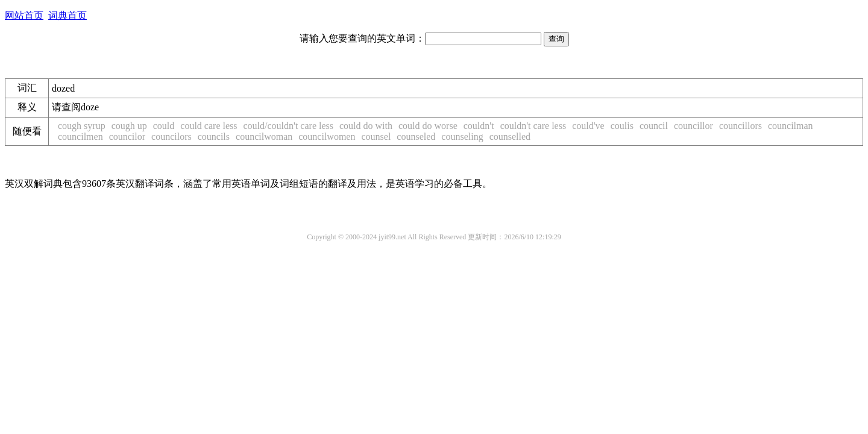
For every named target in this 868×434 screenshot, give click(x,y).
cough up (129, 126)
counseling (462, 137)
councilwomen (327, 137)
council (654, 126)
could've (588, 126)
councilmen (80, 137)
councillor (693, 126)
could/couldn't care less (289, 126)
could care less (209, 126)
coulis (622, 126)
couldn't (479, 126)
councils (214, 137)
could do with (366, 126)
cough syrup (82, 126)
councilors (171, 137)
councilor (127, 137)
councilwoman (264, 137)
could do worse (428, 126)
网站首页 (24, 15)
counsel (376, 137)
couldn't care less (533, 126)
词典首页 (68, 15)
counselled (510, 137)
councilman (791, 126)
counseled (416, 137)
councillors (741, 126)
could (164, 126)
